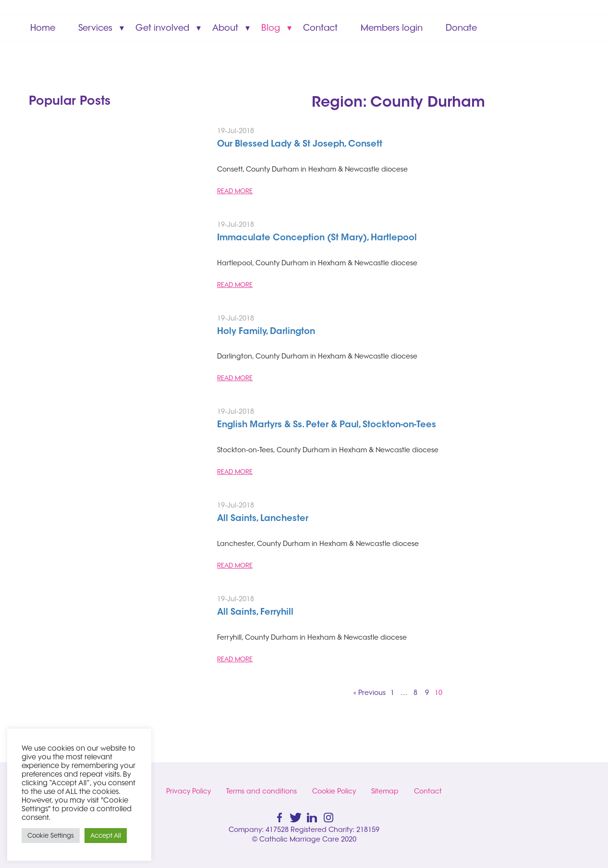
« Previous (370, 693)
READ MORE (235, 191)
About (225, 28)
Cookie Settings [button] (51, 835)
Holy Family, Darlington (266, 332)
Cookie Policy (334, 791)
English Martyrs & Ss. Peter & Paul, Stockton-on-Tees (327, 425)
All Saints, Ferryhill (255, 613)
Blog (271, 28)
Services (95, 28)
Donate (461, 28)
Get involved (162, 28)
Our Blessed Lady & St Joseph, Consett (300, 145)
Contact (320, 28)
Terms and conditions (261, 791)
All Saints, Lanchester (263, 519)
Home (43, 28)
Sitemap (385, 791)
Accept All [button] (106, 835)
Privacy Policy (188, 791)
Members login (392, 28)
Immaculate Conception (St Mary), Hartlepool (317, 238)
